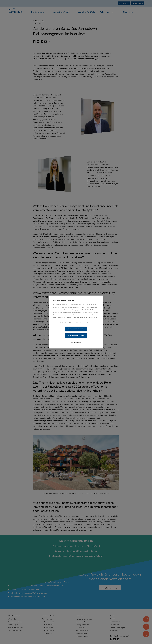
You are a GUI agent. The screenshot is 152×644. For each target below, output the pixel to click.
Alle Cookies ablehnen (64, 332)
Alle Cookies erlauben (88, 332)
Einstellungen (76, 339)
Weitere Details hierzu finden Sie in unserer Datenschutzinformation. (71, 326)
